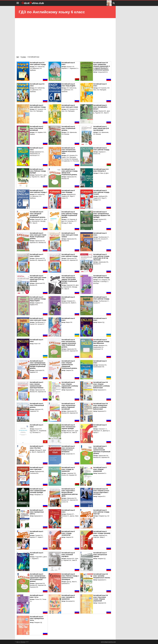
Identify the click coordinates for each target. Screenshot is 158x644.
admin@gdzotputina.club (108, 642)
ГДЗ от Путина (21, 642)
